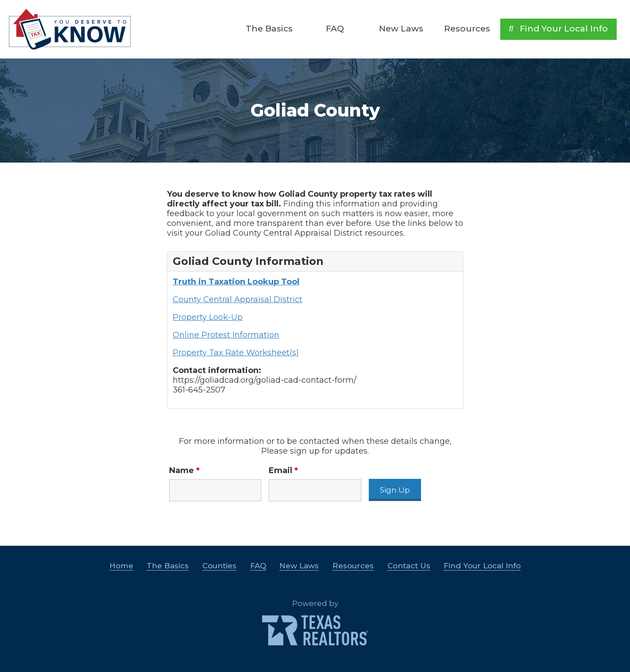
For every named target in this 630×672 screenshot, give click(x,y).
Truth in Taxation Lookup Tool (236, 282)
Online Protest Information (226, 335)
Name (184, 470)
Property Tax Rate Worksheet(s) (236, 353)
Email (283, 470)
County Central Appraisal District (238, 299)
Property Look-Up (208, 317)
